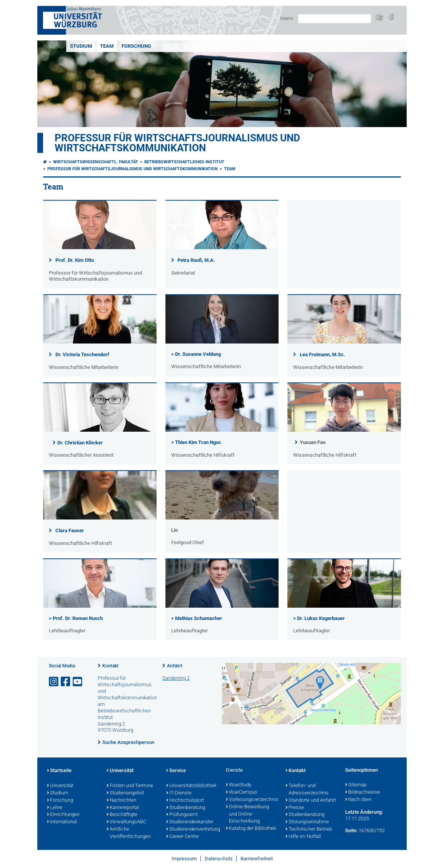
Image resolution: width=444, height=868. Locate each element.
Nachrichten (121, 801)
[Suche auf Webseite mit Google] (335, 19)
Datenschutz (219, 859)
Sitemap (356, 785)
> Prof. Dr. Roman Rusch (76, 618)
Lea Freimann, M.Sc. (322, 354)
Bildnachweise (363, 793)
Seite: (351, 830)
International (62, 822)
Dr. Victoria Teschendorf (82, 354)
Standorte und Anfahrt (311, 801)
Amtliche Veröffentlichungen (129, 833)
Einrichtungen (63, 815)
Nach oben (358, 800)
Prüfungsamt (182, 815)
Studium (81, 46)
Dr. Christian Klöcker (80, 443)
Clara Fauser (70, 530)
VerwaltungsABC (126, 822)
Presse (295, 808)
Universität (60, 786)
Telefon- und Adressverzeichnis (307, 790)
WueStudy (239, 785)
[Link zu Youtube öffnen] (78, 682)
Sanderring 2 (176, 678)
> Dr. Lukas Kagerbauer (319, 618)
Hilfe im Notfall (303, 837)
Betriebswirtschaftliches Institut (184, 162)
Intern (287, 18)
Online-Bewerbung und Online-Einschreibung (247, 814)
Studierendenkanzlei (190, 822)
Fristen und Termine (130, 786)
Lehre (55, 808)
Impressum (184, 859)
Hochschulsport (185, 801)
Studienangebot (125, 793)
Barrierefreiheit (257, 859)
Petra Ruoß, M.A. (196, 260)
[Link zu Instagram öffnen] (54, 682)
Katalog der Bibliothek (251, 829)
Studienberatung (186, 808)
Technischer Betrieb (309, 829)
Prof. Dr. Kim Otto (75, 260)
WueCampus (242, 793)
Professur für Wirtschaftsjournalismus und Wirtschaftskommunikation (177, 143)
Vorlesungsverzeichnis (252, 800)
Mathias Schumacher (199, 618)
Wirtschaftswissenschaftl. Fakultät (96, 162)
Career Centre (183, 837)
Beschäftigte (122, 815)
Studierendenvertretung (192, 829)
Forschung (136, 46)
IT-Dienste (179, 793)
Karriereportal (123, 808)
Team (107, 46)
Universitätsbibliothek (191, 786)
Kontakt (110, 666)
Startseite (59, 771)
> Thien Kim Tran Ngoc (196, 442)
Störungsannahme (307, 822)
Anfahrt (175, 666)
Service (176, 771)
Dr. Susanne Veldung (197, 354)
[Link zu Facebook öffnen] (66, 682)
